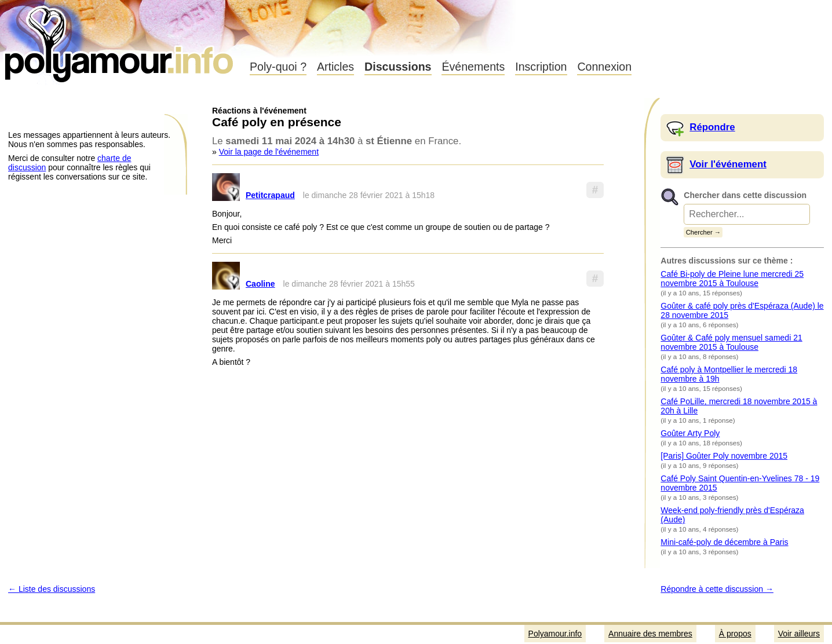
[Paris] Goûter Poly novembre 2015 (724, 456)
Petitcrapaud (270, 195)
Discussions (398, 67)
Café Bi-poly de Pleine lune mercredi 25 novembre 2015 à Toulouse (732, 279)
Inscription (541, 67)
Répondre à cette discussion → (717, 589)
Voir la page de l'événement (269, 152)
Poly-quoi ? (278, 67)
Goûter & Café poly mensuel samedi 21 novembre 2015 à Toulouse (731, 342)
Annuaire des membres (650, 634)
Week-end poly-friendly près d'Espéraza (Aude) (732, 515)
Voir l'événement (728, 164)
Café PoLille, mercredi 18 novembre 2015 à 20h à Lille (739, 406)
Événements (473, 67)
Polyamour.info (120, 41)
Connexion (604, 67)
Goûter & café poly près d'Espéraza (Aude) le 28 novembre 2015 (742, 310)
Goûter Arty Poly (690, 433)
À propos (735, 634)
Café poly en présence (277, 122)
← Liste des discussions (52, 589)
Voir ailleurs (799, 634)
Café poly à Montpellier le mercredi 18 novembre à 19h (729, 374)
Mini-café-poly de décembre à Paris (724, 542)
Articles (335, 67)
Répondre (712, 127)
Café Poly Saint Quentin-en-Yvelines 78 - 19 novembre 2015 (740, 483)
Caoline (260, 284)
